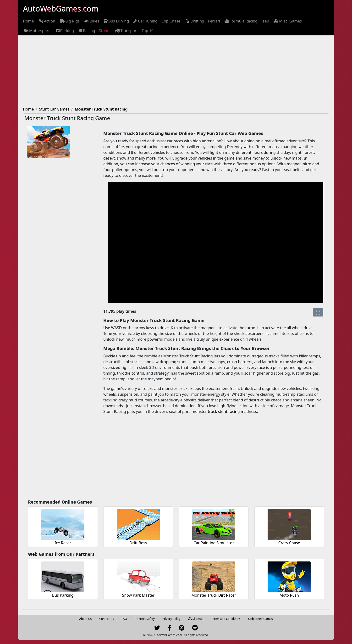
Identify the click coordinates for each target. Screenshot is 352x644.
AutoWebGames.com (61, 8)
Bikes (91, 21)
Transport (126, 31)
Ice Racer (63, 543)
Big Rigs (69, 21)
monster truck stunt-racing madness (224, 411)
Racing (86, 31)
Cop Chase (171, 21)
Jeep (265, 21)
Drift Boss (138, 543)
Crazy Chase (289, 543)
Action (47, 21)
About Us (86, 619)
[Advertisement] (176, 71)
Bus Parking (63, 595)
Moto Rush (289, 595)
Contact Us (107, 619)
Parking (65, 31)
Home (28, 21)
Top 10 (148, 31)
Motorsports (37, 31)
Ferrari (214, 21)
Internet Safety (145, 619)
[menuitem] (28, 21)
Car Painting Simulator (214, 543)
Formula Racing (241, 21)
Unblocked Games (261, 619)
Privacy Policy (171, 619)
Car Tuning (145, 21)
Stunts (105, 31)
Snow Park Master (138, 595)
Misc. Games (287, 21)
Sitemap (196, 619)
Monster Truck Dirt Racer (214, 595)
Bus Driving (116, 21)
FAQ (124, 619)
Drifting (194, 21)
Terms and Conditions (226, 619)
